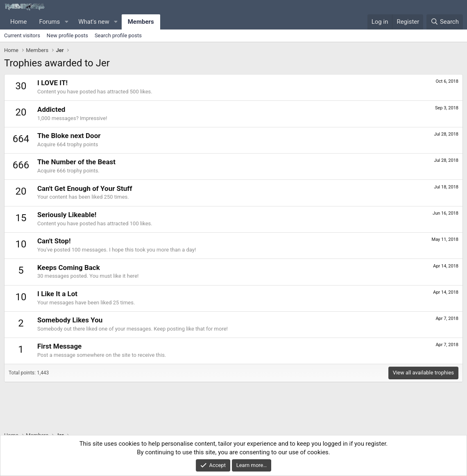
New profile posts (67, 35)
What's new (94, 22)
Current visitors (22, 35)
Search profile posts (118, 35)
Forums (49, 22)
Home (18, 22)
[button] (66, 22)
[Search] (445, 22)
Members (141, 22)
